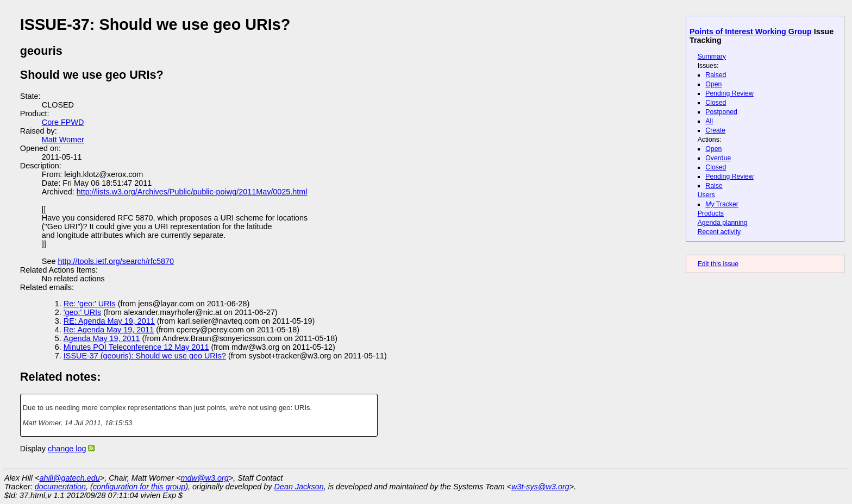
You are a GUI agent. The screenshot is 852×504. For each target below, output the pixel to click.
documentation (60, 487)
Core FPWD (63, 122)
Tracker (722, 204)
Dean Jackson (299, 487)
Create (715, 130)
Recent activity (719, 232)
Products (711, 213)
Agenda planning (723, 223)
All (709, 121)
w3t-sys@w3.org (540, 487)
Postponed (721, 112)
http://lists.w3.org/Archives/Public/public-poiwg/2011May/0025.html (192, 192)
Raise (714, 186)
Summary (712, 56)
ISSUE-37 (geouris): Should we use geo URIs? (145, 356)
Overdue (718, 158)
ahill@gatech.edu (69, 478)
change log (67, 449)
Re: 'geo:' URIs (90, 304)
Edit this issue (718, 264)
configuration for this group (139, 487)
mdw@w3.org (205, 478)
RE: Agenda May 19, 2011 (109, 321)
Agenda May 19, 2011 (102, 338)
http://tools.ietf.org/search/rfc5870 (116, 261)
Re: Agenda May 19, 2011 (109, 330)
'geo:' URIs (82, 312)
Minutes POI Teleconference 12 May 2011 (136, 347)
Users (706, 195)
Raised (716, 75)
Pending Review (729, 93)
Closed (716, 103)
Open (713, 84)
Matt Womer (63, 140)
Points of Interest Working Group (751, 31)
